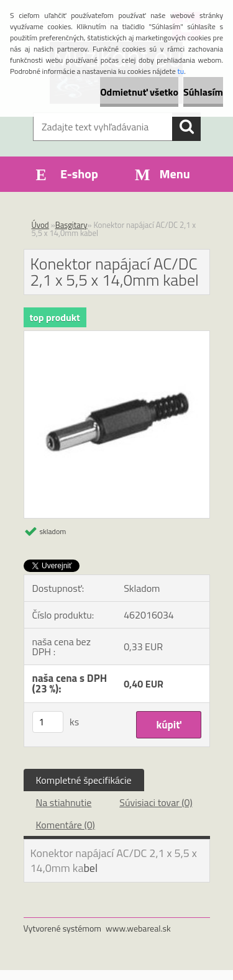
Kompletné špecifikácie (84, 780)
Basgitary (71, 225)
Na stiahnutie (64, 802)
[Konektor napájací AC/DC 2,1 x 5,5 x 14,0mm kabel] (117, 336)
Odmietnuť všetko (139, 92)
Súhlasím (203, 92)
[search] (186, 127)
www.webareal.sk (138, 928)
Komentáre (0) (66, 825)
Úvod (40, 225)
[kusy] (48, 722)
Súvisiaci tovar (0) (156, 802)
